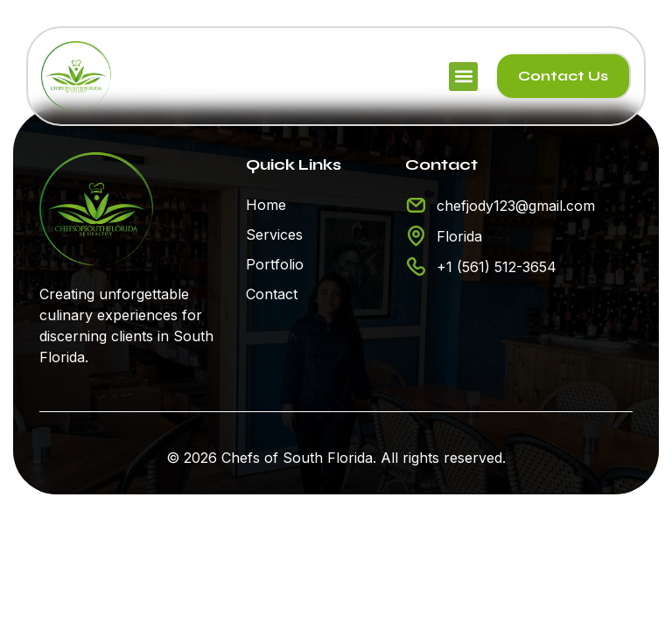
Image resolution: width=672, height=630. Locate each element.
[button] (463, 77)
